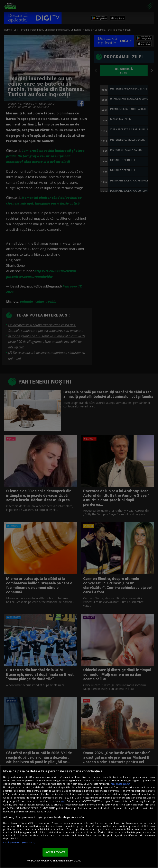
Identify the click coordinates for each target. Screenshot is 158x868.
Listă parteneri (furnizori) (19, 842)
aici (63, 801)
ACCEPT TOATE (55, 852)
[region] (79, 817)
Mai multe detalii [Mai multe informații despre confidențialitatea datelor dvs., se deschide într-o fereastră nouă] (120, 784)
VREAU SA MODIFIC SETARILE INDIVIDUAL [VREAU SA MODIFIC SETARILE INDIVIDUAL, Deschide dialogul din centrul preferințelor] (54, 860)
